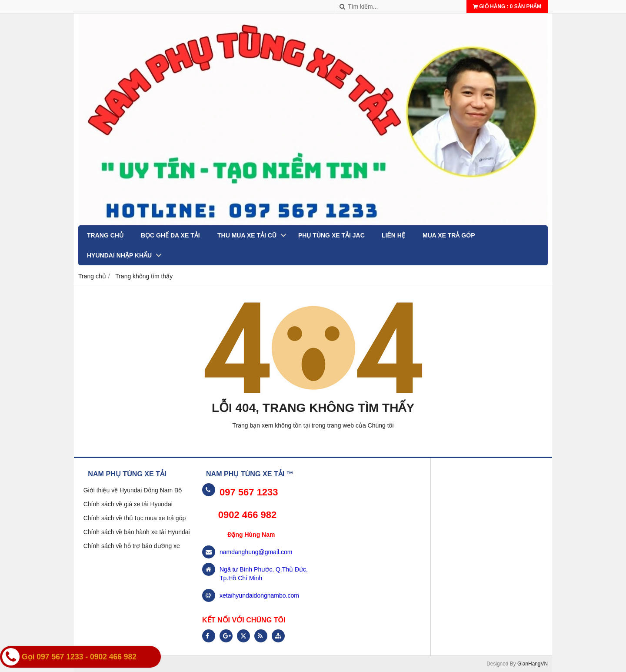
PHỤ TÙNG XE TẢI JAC (331, 235)
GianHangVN (533, 664)
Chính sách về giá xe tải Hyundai (128, 504)
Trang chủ (105, 235)
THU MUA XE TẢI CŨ (247, 235)
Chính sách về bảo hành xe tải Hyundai (137, 532)
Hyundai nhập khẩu (119, 255)
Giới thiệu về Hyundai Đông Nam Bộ (133, 490)
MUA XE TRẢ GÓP (449, 235)
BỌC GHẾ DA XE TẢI (170, 235)
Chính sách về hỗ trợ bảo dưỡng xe (132, 546)
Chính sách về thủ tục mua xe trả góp (135, 518)
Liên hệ (393, 235)
